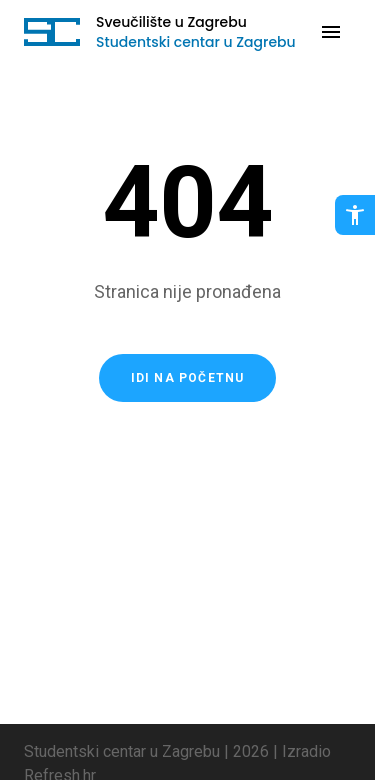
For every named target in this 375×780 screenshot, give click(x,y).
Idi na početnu (188, 378)
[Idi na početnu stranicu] (52, 32)
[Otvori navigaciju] (331, 32)
